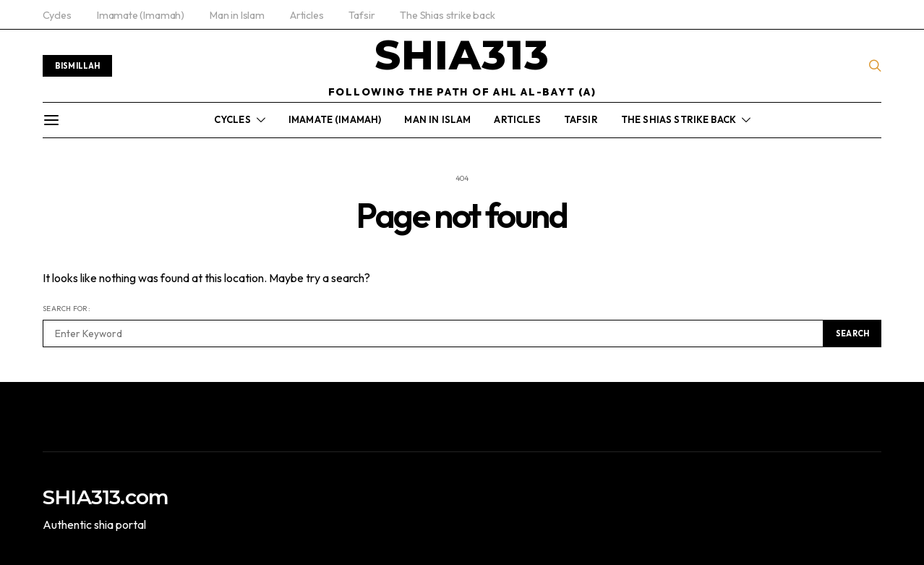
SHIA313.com (106, 497)
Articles (307, 15)
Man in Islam (237, 15)
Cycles (57, 15)
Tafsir (362, 15)
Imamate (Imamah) (141, 15)
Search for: (67, 309)
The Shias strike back (447, 15)
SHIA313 (462, 55)
